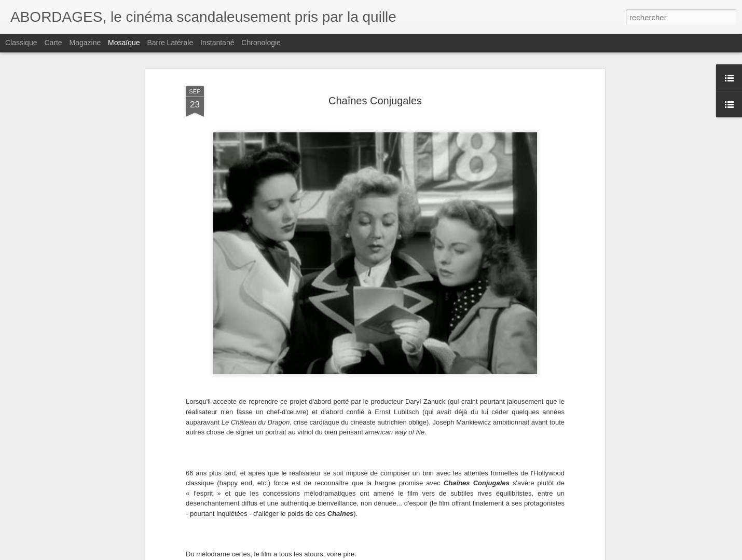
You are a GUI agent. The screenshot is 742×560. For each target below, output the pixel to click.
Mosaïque (124, 43)
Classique (21, 43)
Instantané (217, 43)
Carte (53, 43)
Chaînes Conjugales (375, 101)
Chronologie (261, 43)
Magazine (85, 43)
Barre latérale (170, 43)
